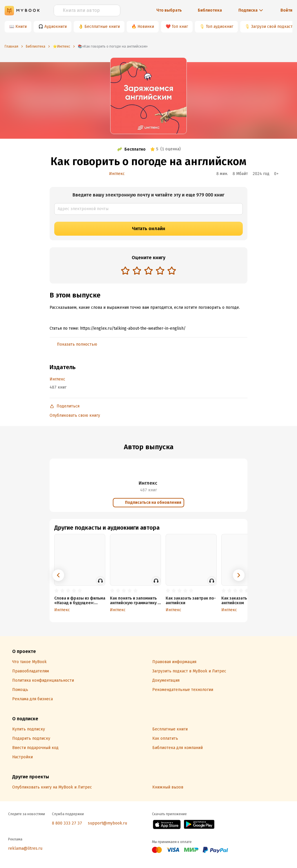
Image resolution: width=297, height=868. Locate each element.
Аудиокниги (56, 27)
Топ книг (180, 27)
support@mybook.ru (107, 823)
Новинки (146, 27)
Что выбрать (169, 10)
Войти (286, 10)
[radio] (125, 270)
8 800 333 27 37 (67, 823)
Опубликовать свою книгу (75, 415)
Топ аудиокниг (220, 27)
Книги (21, 27)
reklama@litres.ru (25, 848)
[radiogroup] (148, 271)
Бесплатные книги (102, 27)
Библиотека (210, 10)
